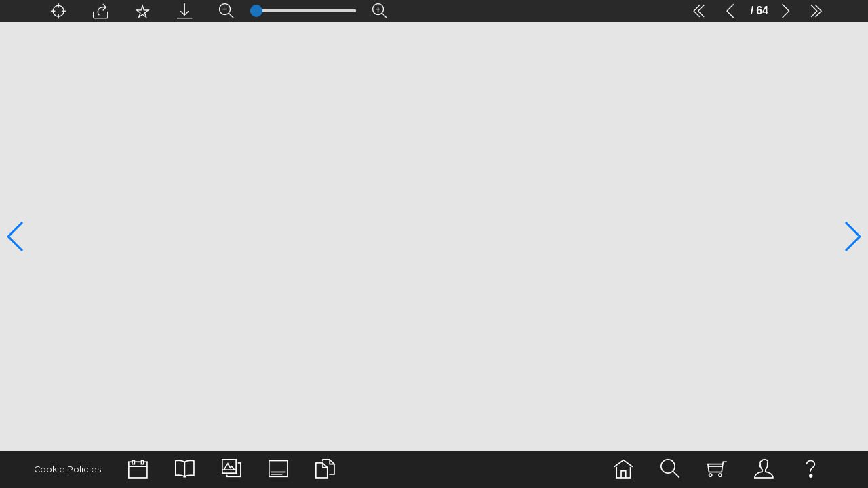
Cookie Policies (66, 469)
